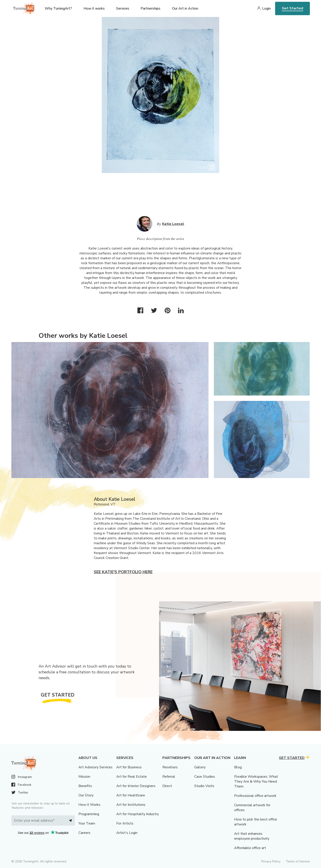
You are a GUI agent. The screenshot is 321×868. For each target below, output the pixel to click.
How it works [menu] (94, 8)
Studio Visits (204, 786)
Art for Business (129, 767)
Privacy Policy (271, 861)
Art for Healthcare (131, 795)
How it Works (89, 805)
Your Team (87, 823)
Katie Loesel (173, 224)
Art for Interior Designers (136, 786)
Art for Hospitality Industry (138, 814)
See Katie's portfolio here (123, 572)
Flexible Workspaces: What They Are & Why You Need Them (256, 781)
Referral (169, 777)
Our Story (86, 795)
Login (266, 8)
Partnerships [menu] (150, 8)
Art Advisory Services (95, 767)
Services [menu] (123, 8)
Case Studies (205, 777)
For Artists (125, 823)
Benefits (85, 786)
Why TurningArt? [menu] (58, 8)
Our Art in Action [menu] (185, 8)
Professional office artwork (255, 796)
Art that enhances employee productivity (252, 836)
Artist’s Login (127, 833)
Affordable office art (250, 848)
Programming (89, 814)
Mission (84, 777)
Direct (167, 786)
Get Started (292, 8)
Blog (238, 767)
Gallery (200, 767)
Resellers (170, 767)
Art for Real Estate (132, 777)
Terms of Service (298, 861)
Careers (84, 833)
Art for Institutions (131, 805)
